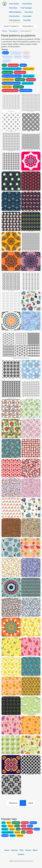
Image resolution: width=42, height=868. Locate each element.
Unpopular (7, 61)
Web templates (15, 12)
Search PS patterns (11, 26)
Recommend (7, 57)
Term (21, 850)
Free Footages (26, 8)
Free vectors (14, 4)
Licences (14, 850)
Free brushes (14, 16)
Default (5, 53)
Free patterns (15, 20)
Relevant (18, 57)
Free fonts (13, 8)
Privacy (28, 850)
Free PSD (27, 20)
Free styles (27, 16)
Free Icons (29, 12)
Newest (26, 53)
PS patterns (13, 31)
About (35, 850)
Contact (21, 854)
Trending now (16, 53)
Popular (26, 57)
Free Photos (27, 4)
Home (4, 31)
